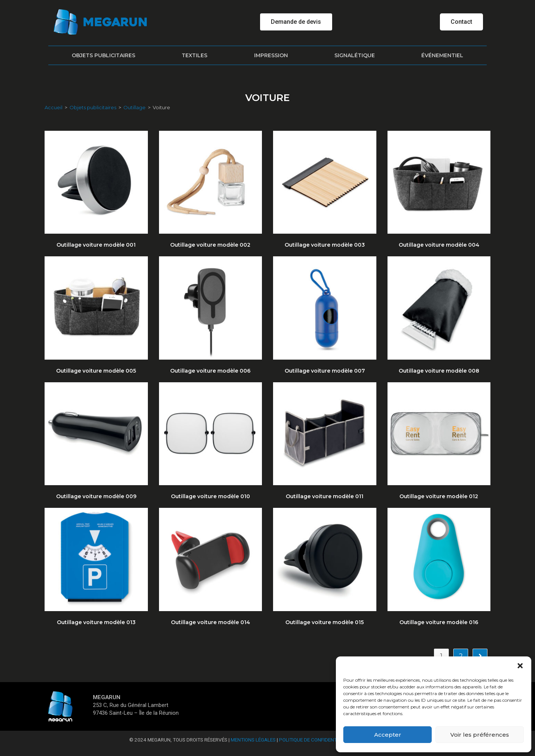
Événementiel (442, 55)
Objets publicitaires (103, 55)
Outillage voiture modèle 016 (439, 622)
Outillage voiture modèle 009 (96, 496)
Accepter (388, 735)
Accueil (53, 107)
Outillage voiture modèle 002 (210, 245)
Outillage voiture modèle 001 (96, 245)
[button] (520, 666)
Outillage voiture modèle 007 (325, 371)
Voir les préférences (480, 735)
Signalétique (355, 55)
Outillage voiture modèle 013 (96, 622)
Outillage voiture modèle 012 (439, 496)
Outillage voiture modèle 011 (325, 496)
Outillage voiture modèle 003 (325, 245)
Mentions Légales (253, 740)
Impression (271, 55)
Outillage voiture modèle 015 (325, 622)
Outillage (134, 107)
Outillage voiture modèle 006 (210, 371)
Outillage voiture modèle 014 (210, 622)
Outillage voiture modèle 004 (439, 245)
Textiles (194, 55)
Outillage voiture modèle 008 (439, 371)
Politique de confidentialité (315, 740)
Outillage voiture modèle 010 (210, 496)
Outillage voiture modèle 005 (96, 371)
